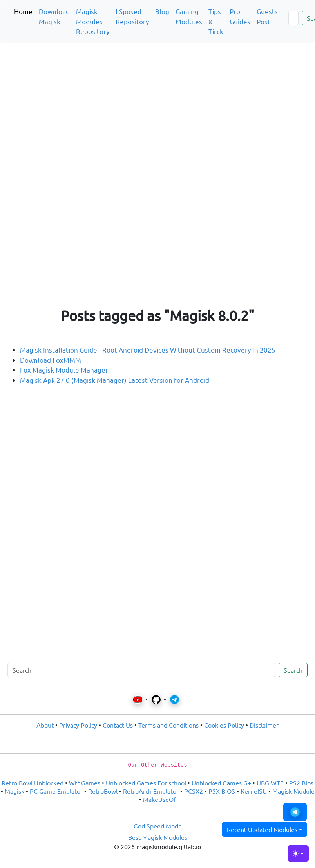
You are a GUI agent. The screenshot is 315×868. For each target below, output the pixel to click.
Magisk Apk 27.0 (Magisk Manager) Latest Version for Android (115, 380)
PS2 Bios (301, 783)
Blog (162, 11)
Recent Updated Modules (262, 829)
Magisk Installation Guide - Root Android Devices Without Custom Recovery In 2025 (148, 350)
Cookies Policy (224, 725)
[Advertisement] (157, 95)
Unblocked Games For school (146, 783)
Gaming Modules (189, 16)
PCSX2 (194, 791)
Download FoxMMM (51, 360)
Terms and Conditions (168, 725)
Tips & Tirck (216, 21)
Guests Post (267, 16)
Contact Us (118, 725)
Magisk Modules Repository (93, 21)
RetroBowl (103, 791)
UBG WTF (270, 783)
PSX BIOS (222, 791)
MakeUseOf (159, 799)
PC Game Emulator (56, 791)
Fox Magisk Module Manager (64, 370)
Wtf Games (85, 783)
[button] (295, 812)
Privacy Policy (78, 725)
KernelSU (254, 791)
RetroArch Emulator (151, 791)
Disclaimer (264, 725)
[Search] (293, 18)
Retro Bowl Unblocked (33, 783)
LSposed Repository (132, 16)
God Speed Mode (158, 826)
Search (293, 670)
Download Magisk (54, 16)
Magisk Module (293, 791)
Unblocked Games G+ (221, 783)
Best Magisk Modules (158, 837)
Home (23, 11)
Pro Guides (240, 16)
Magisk (14, 791)
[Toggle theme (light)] (298, 854)
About (45, 725)
